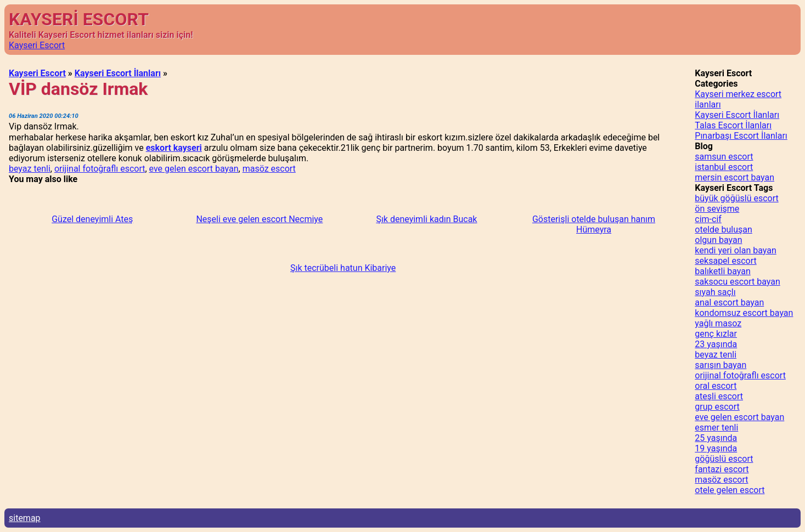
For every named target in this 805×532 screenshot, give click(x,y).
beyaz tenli (30, 169)
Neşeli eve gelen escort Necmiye (259, 219)
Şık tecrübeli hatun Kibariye (343, 268)
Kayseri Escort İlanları (118, 73)
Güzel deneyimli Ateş (92, 219)
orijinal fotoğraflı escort (100, 169)
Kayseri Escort (37, 45)
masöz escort (269, 169)
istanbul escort (724, 167)
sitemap (25, 518)
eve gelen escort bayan (194, 169)
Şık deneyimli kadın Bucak (426, 219)
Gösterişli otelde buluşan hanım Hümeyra (594, 224)
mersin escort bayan (734, 177)
